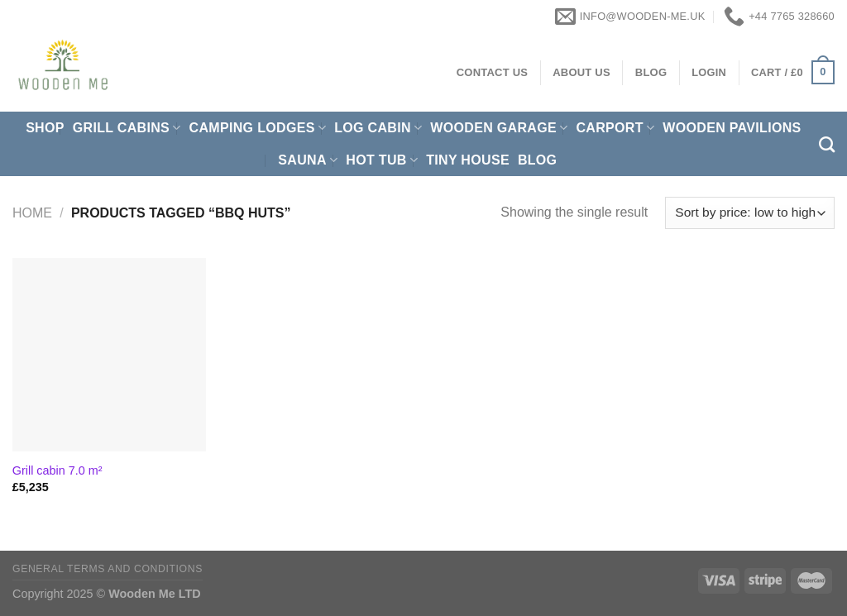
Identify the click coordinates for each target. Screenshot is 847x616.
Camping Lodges (258, 128)
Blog (538, 160)
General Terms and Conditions (108, 569)
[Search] (827, 144)
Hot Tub (382, 160)
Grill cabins (127, 128)
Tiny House (468, 160)
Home (32, 213)
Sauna (308, 160)
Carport (615, 128)
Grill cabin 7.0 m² (57, 470)
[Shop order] (750, 213)
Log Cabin (378, 128)
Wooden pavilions (732, 128)
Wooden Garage (499, 128)
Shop (45, 128)
